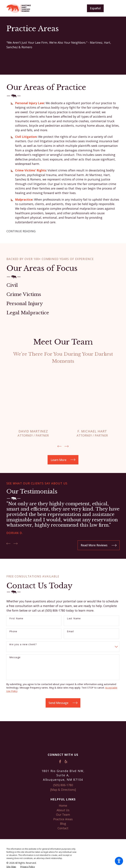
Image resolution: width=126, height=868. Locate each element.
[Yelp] (66, 761)
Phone (13, 631)
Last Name (74, 618)
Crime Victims (24, 294)
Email (70, 631)
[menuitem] (63, 805)
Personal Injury (25, 304)
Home (63, 805)
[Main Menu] (114, 8)
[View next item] (67, 446)
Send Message (63, 703)
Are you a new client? (23, 644)
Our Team (63, 815)
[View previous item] (59, 446)
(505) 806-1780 (63, 785)
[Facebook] (60, 761)
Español (95, 8)
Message (15, 657)
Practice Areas (63, 819)
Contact (63, 828)
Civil (12, 285)
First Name (16, 618)
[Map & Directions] (63, 789)
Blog (63, 824)
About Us (63, 810)
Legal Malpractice (28, 313)
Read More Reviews (99, 545)
